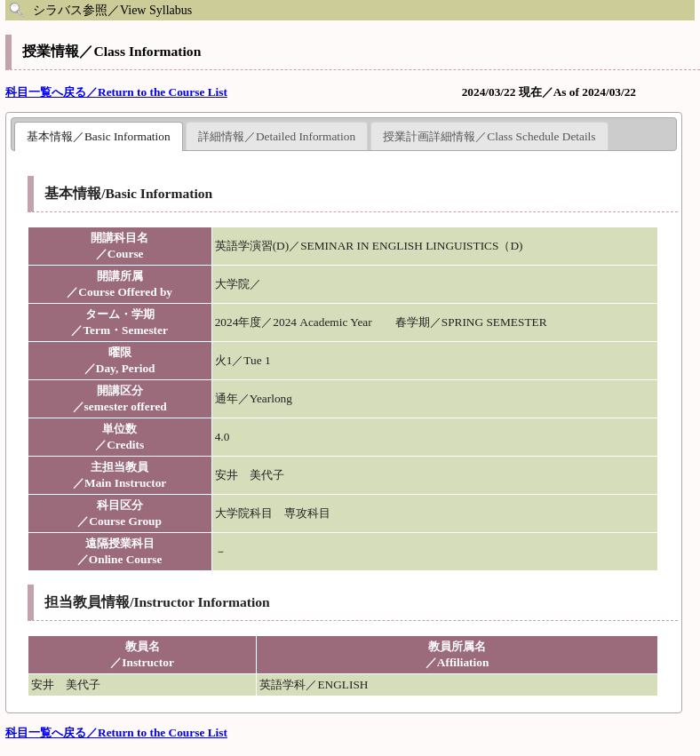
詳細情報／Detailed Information (277, 136)
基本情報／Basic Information (99, 136)
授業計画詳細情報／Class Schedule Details (489, 136)
